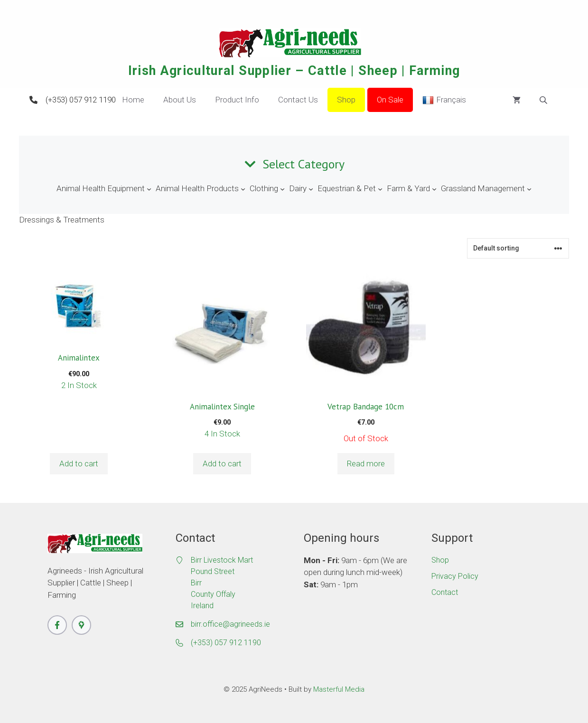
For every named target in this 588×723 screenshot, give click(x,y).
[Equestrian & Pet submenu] (380, 189)
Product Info (237, 100)
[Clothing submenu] (282, 189)
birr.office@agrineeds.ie (230, 624)
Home (133, 100)
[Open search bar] (544, 100)
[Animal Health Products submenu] (243, 189)
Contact (445, 592)
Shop (346, 100)
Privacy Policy (455, 576)
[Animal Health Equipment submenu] (149, 189)
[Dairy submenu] (311, 189)
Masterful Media (339, 689)
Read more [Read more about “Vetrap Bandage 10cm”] (366, 463)
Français (444, 100)
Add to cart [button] (79, 463)
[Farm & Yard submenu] (434, 189)
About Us (180, 100)
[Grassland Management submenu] (529, 189)
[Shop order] (518, 248)
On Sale (390, 100)
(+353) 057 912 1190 (81, 100)
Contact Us (298, 100)
